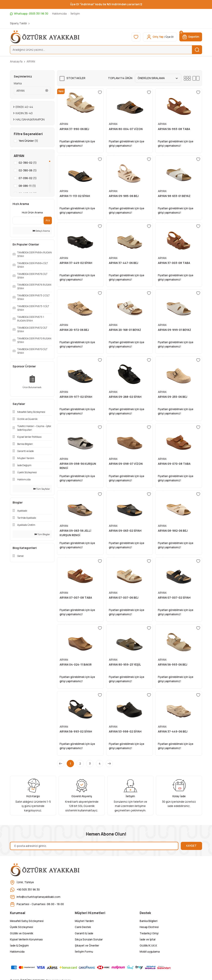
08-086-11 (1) (27, 186)
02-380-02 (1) (28, 163)
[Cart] (191, 37)
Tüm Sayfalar (42, 489)
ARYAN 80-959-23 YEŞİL (125, 665)
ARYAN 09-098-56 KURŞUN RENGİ (78, 466)
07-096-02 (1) (28, 178)
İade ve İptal (148, 939)
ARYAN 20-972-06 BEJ (74, 330)
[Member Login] (160, 37)
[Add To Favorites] (100, 92)
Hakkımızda (17, 952)
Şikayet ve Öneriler (87, 946)
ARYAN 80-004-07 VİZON (126, 129)
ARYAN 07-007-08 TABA (76, 598)
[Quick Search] (27, 221)
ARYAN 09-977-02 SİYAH (76, 397)
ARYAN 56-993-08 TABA (174, 129)
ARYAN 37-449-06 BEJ (173, 732)
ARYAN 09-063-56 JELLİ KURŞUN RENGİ (75, 533)
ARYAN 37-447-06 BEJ (124, 263)
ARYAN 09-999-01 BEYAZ (175, 330)
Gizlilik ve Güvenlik (22, 933)
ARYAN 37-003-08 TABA (174, 263)
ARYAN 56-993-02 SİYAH (76, 732)
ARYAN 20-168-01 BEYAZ (125, 330)
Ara (48, 220)
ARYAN (31, 61)
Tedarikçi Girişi (149, 933)
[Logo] (45, 37)
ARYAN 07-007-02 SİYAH (174, 598)
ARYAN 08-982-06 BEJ (173, 531)
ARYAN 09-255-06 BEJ (173, 397)
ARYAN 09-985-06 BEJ (124, 196)
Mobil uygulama (150, 952)
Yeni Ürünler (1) (28, 141)
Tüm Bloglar (42, 534)
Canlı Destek (83, 927)
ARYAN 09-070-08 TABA (174, 464)
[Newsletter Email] (94, 846)
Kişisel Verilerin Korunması (26, 939)
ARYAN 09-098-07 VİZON (126, 464)
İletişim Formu (84, 952)
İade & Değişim (19, 946)
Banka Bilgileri (149, 921)
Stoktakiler (76, 78)
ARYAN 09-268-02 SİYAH (125, 397)
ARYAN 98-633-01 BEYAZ (174, 196)
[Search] (106, 50)
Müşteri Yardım (84, 921)
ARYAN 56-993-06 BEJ (173, 665)
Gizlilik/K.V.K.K (148, 946)
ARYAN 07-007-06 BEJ (124, 598)
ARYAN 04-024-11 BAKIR (76, 665)
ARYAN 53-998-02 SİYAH (125, 732)
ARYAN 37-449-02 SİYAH (76, 263)
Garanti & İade (84, 933)
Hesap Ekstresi (149, 927)
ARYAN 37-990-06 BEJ (74, 129)
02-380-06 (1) (28, 170)
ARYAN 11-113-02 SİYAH (75, 196)
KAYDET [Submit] (191, 846)
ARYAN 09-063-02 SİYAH (125, 531)
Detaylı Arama (41, 231)
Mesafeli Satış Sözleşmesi (27, 921)
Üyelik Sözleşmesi (21, 927)
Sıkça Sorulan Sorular (89, 939)
